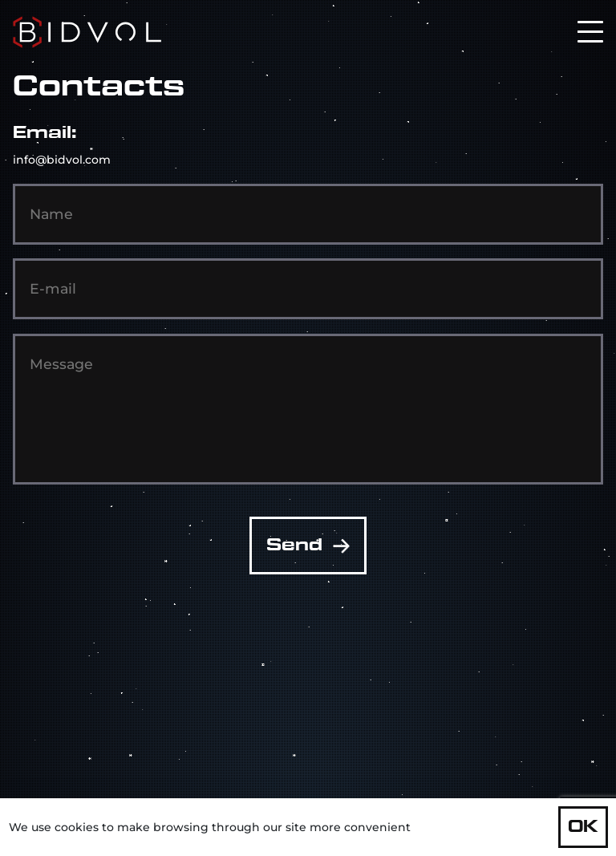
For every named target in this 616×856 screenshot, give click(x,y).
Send (308, 546)
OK (583, 827)
